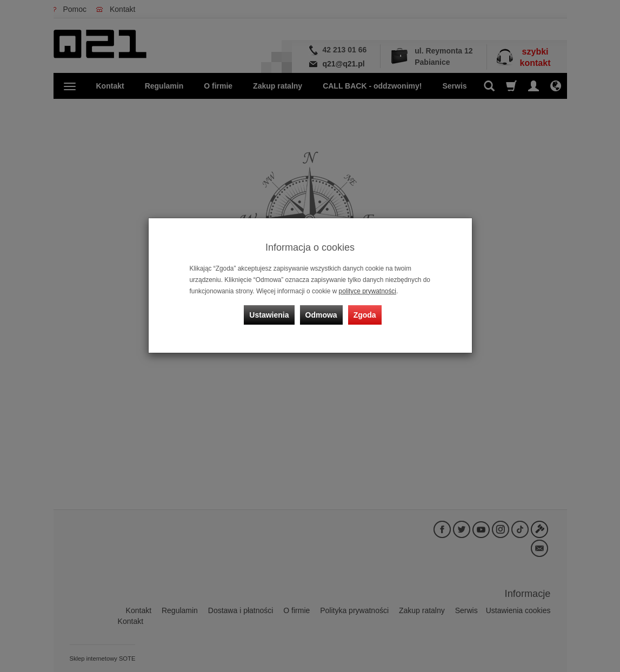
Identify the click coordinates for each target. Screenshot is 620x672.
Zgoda (365, 315)
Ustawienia (269, 315)
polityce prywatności (368, 291)
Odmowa (321, 315)
